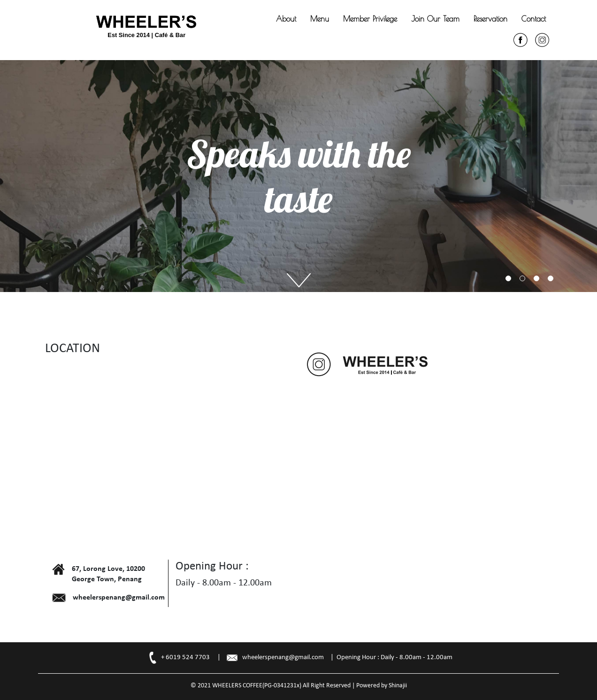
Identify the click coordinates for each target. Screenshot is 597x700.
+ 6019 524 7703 (185, 658)
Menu (320, 19)
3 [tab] (536, 278)
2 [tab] (522, 278)
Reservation (490, 19)
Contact (534, 19)
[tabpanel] (298, 176)
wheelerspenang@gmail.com (283, 658)
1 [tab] (508, 278)
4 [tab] (551, 278)
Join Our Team (435, 19)
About (286, 19)
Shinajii (398, 686)
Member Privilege (370, 19)
